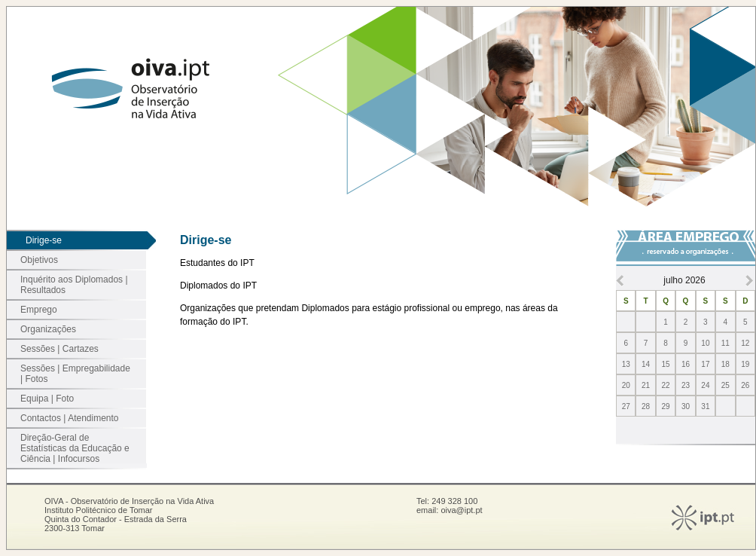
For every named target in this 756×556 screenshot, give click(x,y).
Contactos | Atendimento (70, 418)
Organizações (48, 329)
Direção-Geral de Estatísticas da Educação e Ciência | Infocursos (75, 448)
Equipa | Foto (47, 399)
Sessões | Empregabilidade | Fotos (75, 374)
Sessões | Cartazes (59, 349)
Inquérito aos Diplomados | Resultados (74, 285)
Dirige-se (44, 240)
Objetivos (39, 260)
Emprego (39, 310)
